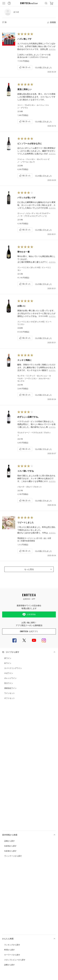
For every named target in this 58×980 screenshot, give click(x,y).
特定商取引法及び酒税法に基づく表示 (15, 902)
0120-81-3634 (19, 893)
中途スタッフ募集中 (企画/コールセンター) (17, 929)
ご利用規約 (6, 918)
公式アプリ (29, 631)
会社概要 (5, 923)
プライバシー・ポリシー (10, 907)
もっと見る (38, 569)
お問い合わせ (7, 888)
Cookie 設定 (6, 934)
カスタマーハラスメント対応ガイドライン (16, 912)
